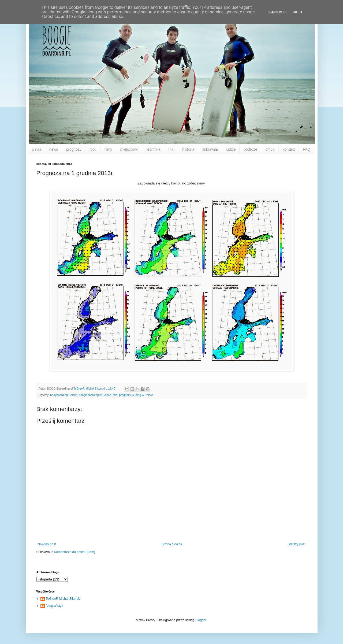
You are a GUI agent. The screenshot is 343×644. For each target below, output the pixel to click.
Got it (298, 12)
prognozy (74, 149)
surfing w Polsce (143, 395)
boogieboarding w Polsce (95, 395)
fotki (93, 149)
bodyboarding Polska (64, 395)
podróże (250, 149)
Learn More (278, 12)
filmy (108, 149)
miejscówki (129, 149)
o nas (37, 149)
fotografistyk (55, 606)
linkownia (210, 149)
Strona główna (172, 544)
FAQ (307, 149)
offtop (270, 149)
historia (188, 149)
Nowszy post (47, 544)
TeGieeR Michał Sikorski (63, 599)
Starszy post (296, 544)
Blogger (201, 620)
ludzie (231, 149)
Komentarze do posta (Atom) (75, 552)
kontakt (289, 149)
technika (153, 149)
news (54, 149)
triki (171, 149)
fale (115, 395)
